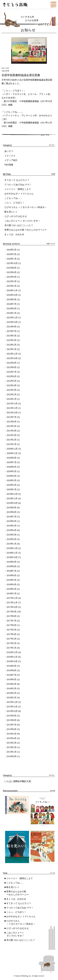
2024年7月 (12, 304)
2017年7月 (12, 621)
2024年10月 (12, 295)
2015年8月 (12, 720)
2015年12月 (12, 702)
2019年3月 (12, 535)
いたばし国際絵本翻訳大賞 (18, 781)
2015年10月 (12, 711)
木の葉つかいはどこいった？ (19, 225)
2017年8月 (12, 616)
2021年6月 (12, 422)
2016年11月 (12, 657)
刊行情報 (9, 165)
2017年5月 (12, 630)
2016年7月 (12, 675)
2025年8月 (12, 268)
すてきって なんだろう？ (17, 180)
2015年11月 (12, 707)
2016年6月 (12, 679)
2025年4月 (12, 277)
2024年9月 (12, 299)
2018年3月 (12, 589)
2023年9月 (12, 327)
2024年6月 (12, 309)
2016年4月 (12, 684)
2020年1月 (12, 489)
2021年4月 (12, 431)
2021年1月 (12, 444)
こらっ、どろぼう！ (14, 203)
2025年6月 (12, 272)
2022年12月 (12, 354)
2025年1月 (12, 286)
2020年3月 (12, 480)
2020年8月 (12, 458)
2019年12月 (12, 494)
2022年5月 (12, 381)
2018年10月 (12, 557)
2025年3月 (12, 281)
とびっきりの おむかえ (16, 216)
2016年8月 (12, 670)
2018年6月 (12, 575)
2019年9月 (12, 508)
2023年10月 (12, 322)
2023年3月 (12, 340)
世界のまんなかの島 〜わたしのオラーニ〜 (26, 230)
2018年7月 (12, 571)
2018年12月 (12, 548)
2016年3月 (12, 688)
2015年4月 (12, 738)
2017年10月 (12, 607)
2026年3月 (12, 254)
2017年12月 (12, 598)
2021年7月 (12, 417)
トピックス (10, 156)
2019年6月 (12, 521)
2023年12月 (12, 318)
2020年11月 (12, 453)
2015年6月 (12, 729)
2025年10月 (12, 263)
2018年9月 (12, 562)
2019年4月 (12, 530)
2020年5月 (12, 471)
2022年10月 (12, 358)
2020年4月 (12, 476)
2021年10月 (12, 413)
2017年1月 (12, 648)
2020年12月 (12, 449)
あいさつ (9, 151)
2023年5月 (12, 336)
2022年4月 (12, 385)
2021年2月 (12, 440)
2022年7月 (12, 372)
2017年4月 (12, 634)
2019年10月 (12, 503)
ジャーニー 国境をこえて (18, 189)
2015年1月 (12, 752)
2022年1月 (12, 399)
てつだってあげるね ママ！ (18, 185)
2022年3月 (12, 390)
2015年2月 (12, 747)
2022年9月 (12, 363)
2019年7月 (12, 517)
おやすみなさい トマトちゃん (19, 194)
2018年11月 (12, 553)
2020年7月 (12, 462)
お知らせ (28, 30)
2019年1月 (12, 544)
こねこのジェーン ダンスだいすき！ (22, 221)
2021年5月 (12, 426)
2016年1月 (12, 698)
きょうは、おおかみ (14, 234)
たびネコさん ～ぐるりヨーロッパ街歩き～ (26, 207)
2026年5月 (12, 250)
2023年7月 (12, 331)
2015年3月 (12, 743)
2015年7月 (12, 725)
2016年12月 (12, 652)
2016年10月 (12, 661)
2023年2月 (12, 345)
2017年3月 (12, 639)
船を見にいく (11, 212)
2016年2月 (12, 693)
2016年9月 (12, 666)
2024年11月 (12, 290)
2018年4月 (12, 584)
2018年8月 (12, 566)
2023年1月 (12, 349)
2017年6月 (12, 625)
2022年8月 (12, 367)
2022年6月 (12, 376)
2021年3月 (12, 435)
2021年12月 (12, 404)
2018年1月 (12, 593)
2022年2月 (12, 394)
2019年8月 (12, 512)
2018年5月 (12, 580)
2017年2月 (12, 643)
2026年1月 (12, 259)
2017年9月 (12, 612)
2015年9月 (12, 716)
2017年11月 (12, 603)
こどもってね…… (13, 198)
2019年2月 (12, 539)
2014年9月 (12, 756)
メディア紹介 (11, 160)
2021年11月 (12, 408)
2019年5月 (12, 526)
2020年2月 (12, 485)
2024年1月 (12, 313)
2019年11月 (12, 498)
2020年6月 (12, 467)
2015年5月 (12, 734)
